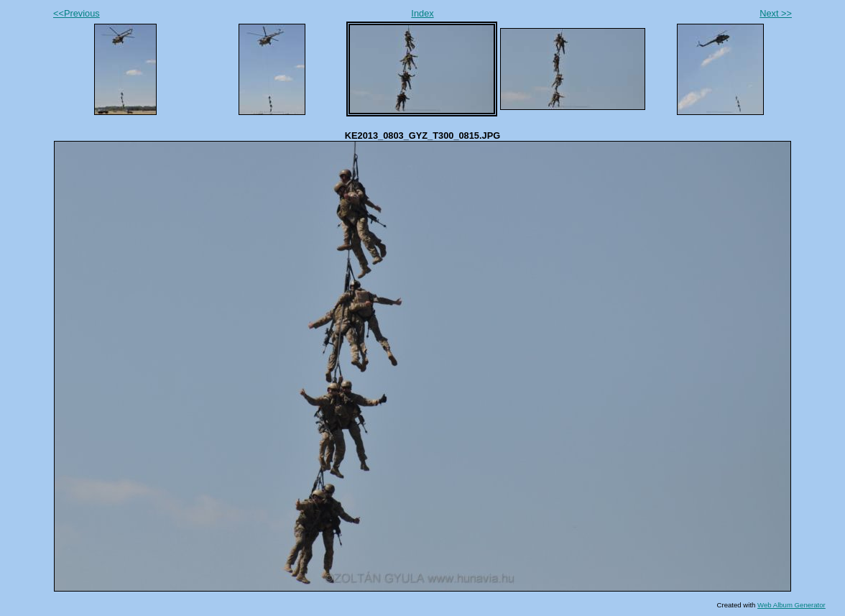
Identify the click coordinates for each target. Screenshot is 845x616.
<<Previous (77, 13)
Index (422, 13)
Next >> (776, 13)
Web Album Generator (791, 605)
